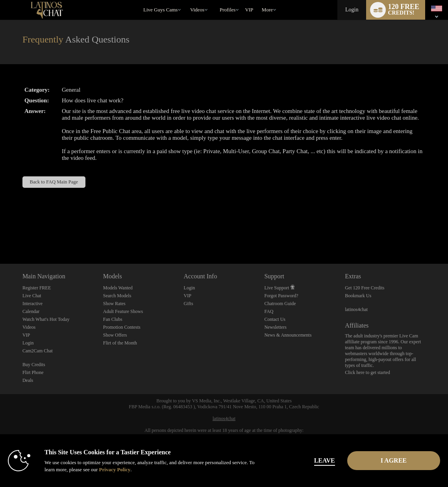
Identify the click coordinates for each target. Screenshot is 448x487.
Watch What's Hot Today (46, 319)
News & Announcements (288, 335)
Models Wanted (118, 288)
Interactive (32, 304)
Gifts (189, 304)
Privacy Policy (115, 469)
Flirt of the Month (120, 343)
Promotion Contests (122, 327)
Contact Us (275, 319)
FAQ (269, 311)
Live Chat (32, 296)
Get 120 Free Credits (365, 288)
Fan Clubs (113, 319)
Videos (197, 10)
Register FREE (37, 288)
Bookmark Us (358, 296)
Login (352, 10)
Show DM (0, 234)
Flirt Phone (33, 372)
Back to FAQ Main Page (54, 182)
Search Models (117, 296)
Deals (28, 380)
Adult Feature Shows (123, 311)
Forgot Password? (281, 296)
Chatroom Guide (280, 304)
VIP (249, 10)
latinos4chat (356, 309)
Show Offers (115, 335)
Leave (325, 460)
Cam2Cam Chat (38, 351)
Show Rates (114, 304)
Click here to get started (367, 372)
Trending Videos (186, 0)
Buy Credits (34, 365)
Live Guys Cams (160, 10)
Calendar (31, 311)
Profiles (228, 10)
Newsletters (275, 327)
